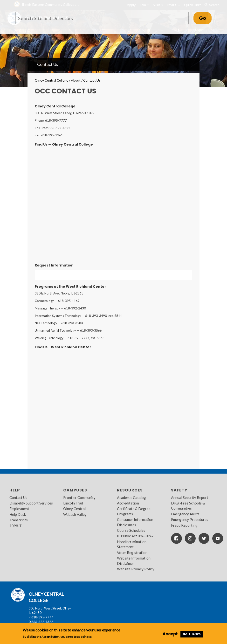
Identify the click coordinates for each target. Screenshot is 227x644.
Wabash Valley (75, 514)
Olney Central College (52, 80)
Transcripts (19, 520)
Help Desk (18, 514)
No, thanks (192, 634)
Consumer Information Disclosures (135, 522)
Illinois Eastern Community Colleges (49, 4)
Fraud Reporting (184, 525)
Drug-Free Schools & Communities (188, 506)
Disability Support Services (31, 503)
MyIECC (174, 5)
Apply (131, 5)
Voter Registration (132, 553)
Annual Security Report (190, 497)
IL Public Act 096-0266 (136, 536)
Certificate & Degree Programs (134, 511)
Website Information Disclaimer (134, 561)
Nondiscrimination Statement (132, 544)
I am (144, 5)
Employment (19, 509)
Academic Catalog (131, 497)
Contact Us (48, 64)
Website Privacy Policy (136, 569)
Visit (158, 5)
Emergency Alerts (185, 514)
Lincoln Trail (73, 503)
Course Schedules (131, 530)
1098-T (16, 526)
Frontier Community (79, 497)
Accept (170, 634)
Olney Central (74, 509)
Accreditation (128, 503)
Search (212, 5)
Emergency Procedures (190, 519)
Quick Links (193, 5)
